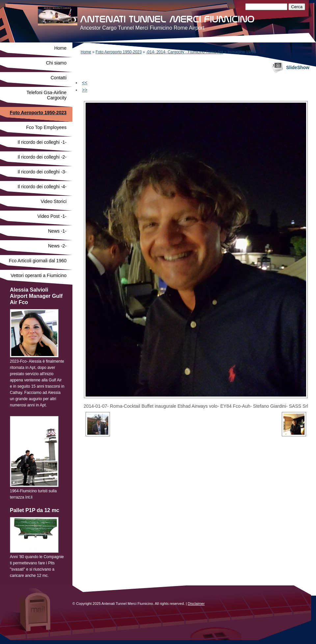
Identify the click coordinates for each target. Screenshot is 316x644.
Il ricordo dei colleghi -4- (42, 187)
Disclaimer (196, 604)
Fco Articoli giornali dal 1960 (38, 261)
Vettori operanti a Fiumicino (39, 275)
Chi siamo (56, 63)
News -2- (57, 246)
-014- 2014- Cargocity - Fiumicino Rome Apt (185, 52)
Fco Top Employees (46, 127)
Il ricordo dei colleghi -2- (42, 157)
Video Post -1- (52, 216)
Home (86, 52)
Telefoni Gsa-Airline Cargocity (47, 95)
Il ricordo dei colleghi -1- (42, 142)
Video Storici (54, 201)
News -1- (57, 231)
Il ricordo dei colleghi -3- (42, 172)
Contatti (59, 78)
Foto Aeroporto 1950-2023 (118, 52)
